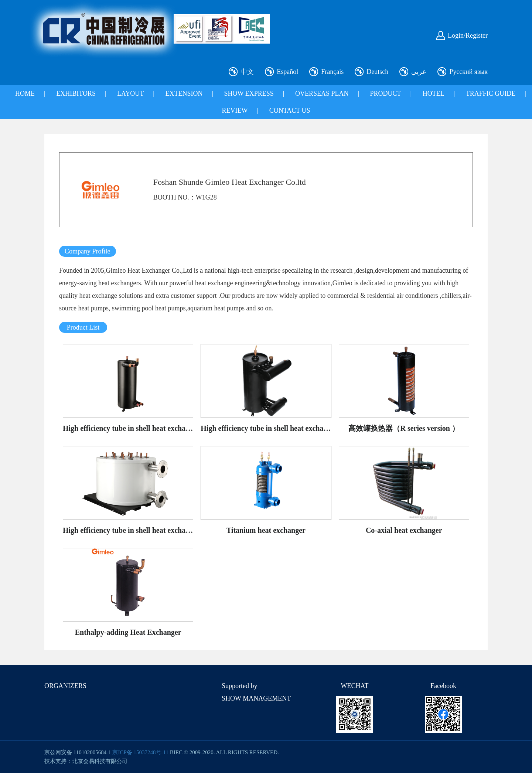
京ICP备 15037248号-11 (140, 752)
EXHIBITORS (76, 93)
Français (332, 72)
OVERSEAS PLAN (322, 93)
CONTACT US (290, 110)
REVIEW (235, 110)
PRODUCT (386, 93)
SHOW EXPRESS (249, 93)
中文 (247, 72)
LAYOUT (130, 93)
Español (287, 72)
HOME (25, 93)
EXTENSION (184, 93)
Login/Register (468, 35)
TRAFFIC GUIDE (491, 93)
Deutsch (377, 72)
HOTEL (434, 93)
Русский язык (468, 72)
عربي (419, 72)
